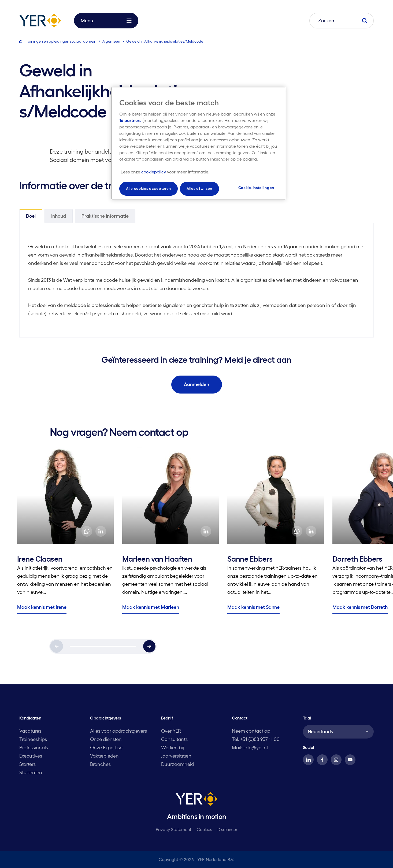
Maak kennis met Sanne (253, 607)
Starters (27, 764)
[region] (198, 143)
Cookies (204, 829)
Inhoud (59, 216)
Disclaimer (227, 829)
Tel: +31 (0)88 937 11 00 (256, 739)
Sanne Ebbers (250, 559)
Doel (31, 216)
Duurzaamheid (178, 764)
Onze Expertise (106, 748)
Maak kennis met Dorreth (360, 607)
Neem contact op (251, 731)
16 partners (130, 120)
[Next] (149, 646)
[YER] (196, 800)
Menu (106, 21)
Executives (31, 756)
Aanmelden (196, 384)
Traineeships (33, 739)
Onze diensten (106, 739)
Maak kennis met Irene (42, 607)
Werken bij (173, 748)
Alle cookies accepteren (149, 188)
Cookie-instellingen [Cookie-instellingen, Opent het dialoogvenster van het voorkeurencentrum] (256, 188)
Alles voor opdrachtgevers (118, 731)
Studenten (31, 773)
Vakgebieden (104, 756)
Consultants (174, 739)
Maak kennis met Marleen (151, 607)
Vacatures (30, 731)
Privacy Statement (174, 829)
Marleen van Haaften (157, 559)
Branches (100, 764)
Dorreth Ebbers (357, 559)
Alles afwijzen (199, 188)
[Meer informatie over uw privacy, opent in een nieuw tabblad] (165, 172)
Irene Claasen (40, 559)
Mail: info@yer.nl (250, 748)
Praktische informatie (105, 216)
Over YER (171, 731)
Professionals (34, 748)
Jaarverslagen (176, 756)
